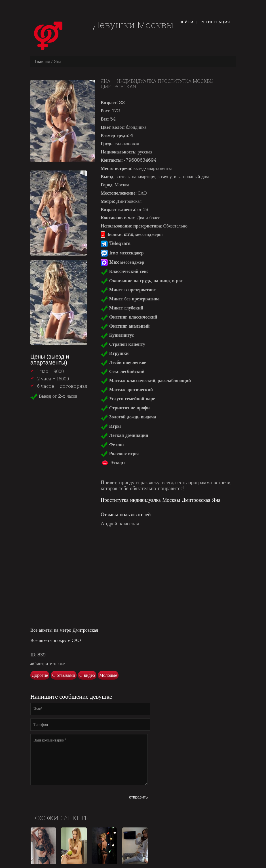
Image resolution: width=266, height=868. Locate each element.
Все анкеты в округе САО (56, 640)
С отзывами (64, 675)
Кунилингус (117, 335)
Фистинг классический (129, 317)
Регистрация (215, 22)
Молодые (108, 675)
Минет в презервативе (128, 290)
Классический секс (124, 271)
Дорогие (40, 675)
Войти (186, 22)
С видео (87, 675)
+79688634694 (140, 160)
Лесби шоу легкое (123, 362)
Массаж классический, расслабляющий (146, 380)
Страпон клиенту (123, 344)
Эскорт (113, 462)
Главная (42, 61)
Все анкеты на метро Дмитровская (64, 630)
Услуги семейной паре (128, 399)
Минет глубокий (122, 308)
